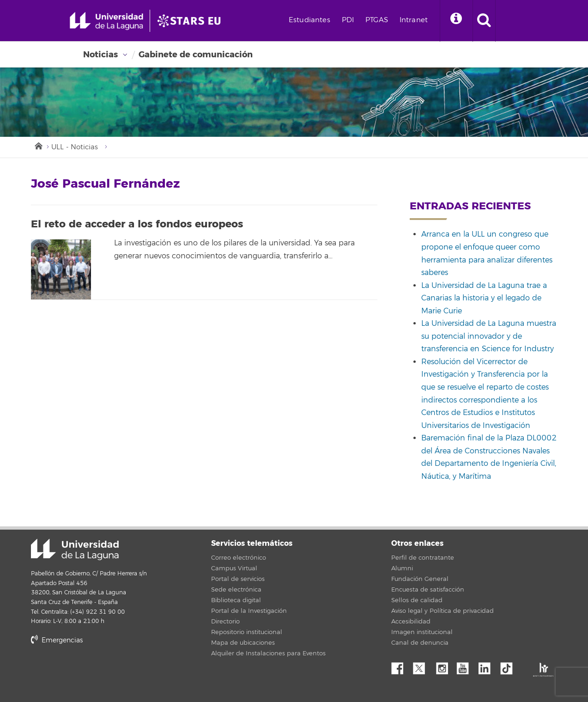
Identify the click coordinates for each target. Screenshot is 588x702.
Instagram (444, 666)
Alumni (402, 568)
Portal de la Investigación (249, 611)
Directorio (225, 622)
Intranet (414, 20)
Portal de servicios (238, 579)
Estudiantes (309, 20)
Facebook (401, 666)
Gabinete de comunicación (196, 55)
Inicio (38, 145)
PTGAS (377, 20)
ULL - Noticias (75, 147)
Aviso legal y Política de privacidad (443, 611)
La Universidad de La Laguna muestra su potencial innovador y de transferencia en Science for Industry (489, 336)
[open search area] (484, 21)
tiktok (509, 666)
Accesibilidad (411, 622)
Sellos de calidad (417, 600)
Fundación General (420, 579)
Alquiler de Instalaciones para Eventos (268, 653)
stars (100, 672)
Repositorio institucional (247, 632)
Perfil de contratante (423, 558)
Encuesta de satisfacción (428, 590)
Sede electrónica (236, 590)
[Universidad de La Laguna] (192, 21)
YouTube (466, 666)
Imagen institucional (422, 632)
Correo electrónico (239, 558)
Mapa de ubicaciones (243, 643)
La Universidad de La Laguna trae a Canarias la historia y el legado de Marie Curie (484, 298)
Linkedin (488, 666)
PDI (348, 20)
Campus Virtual (234, 568)
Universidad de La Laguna (75, 549)
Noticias (100, 55)
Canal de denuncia (420, 643)
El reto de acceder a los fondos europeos (137, 224)
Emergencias (57, 640)
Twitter (423, 666)
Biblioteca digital (236, 600)
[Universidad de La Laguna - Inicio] (110, 21)
